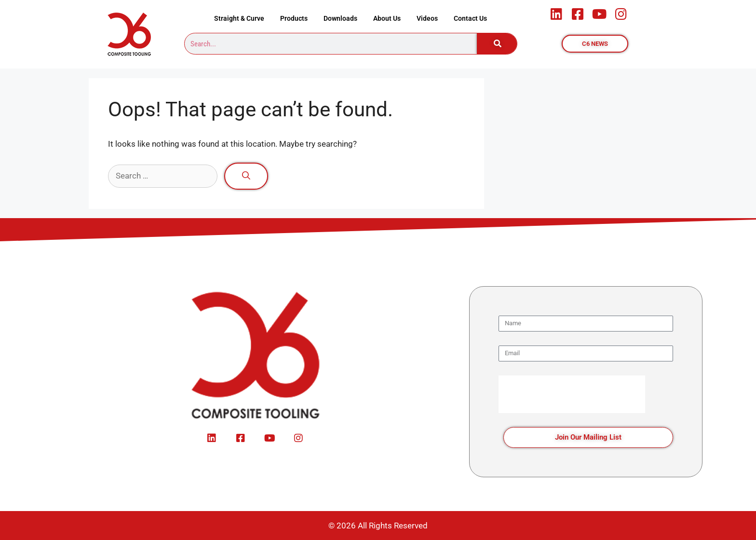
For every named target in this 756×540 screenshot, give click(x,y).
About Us (387, 18)
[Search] (497, 44)
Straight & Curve (239, 18)
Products (294, 18)
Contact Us (470, 18)
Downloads (340, 18)
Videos (427, 18)
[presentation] (572, 394)
